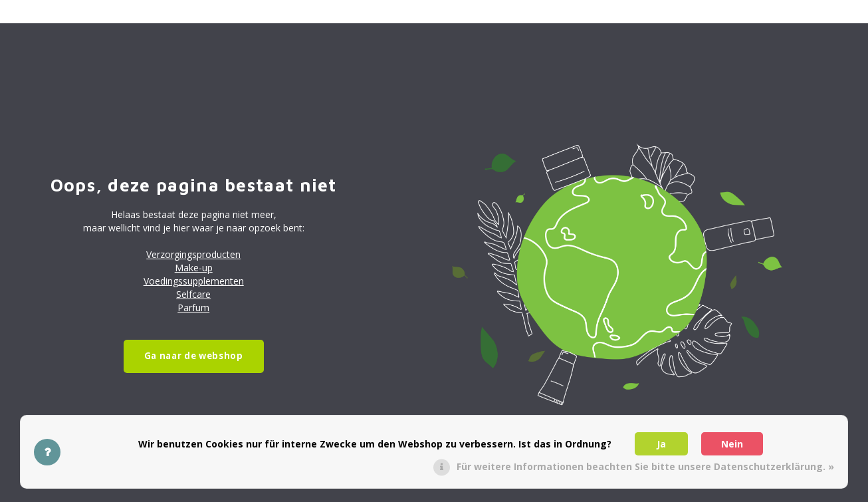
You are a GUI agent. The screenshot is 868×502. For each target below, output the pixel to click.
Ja (661, 444)
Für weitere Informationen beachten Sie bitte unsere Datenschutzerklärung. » (645, 466)
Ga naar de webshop (194, 356)
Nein (732, 444)
